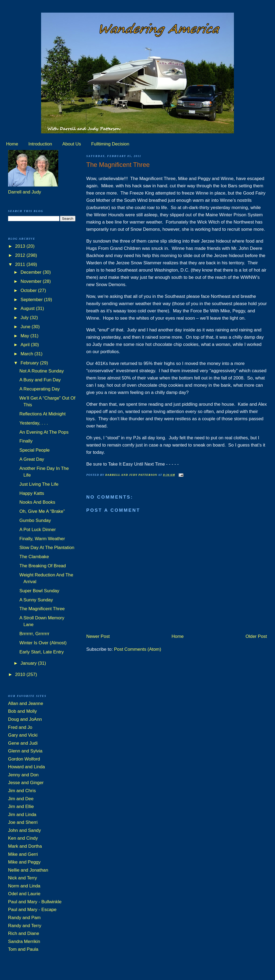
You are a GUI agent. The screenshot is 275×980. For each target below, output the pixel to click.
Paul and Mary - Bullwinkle (35, 902)
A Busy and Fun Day (40, 380)
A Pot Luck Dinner (37, 530)
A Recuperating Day (39, 389)
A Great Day (32, 459)
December (32, 272)
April (26, 345)
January (29, 663)
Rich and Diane (24, 933)
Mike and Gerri (23, 854)
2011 (21, 264)
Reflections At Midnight (42, 414)
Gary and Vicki (23, 735)
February (30, 363)
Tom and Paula (23, 949)
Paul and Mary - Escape (32, 910)
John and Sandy (24, 830)
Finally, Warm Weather (42, 539)
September (32, 300)
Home (12, 144)
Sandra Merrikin (24, 941)
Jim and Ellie (21, 807)
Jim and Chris (22, 791)
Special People (35, 450)
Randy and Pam (24, 918)
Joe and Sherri (23, 822)
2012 (21, 255)
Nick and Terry (23, 878)
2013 (21, 246)
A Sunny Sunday (36, 600)
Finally (26, 441)
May (25, 336)
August (28, 308)
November (32, 281)
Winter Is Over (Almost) (43, 643)
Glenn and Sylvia (25, 751)
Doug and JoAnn (25, 719)
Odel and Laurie (24, 894)
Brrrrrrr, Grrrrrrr (34, 634)
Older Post (256, 636)
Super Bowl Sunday (39, 591)
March (27, 354)
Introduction (40, 144)
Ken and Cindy (23, 838)
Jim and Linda (22, 815)
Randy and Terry (25, 926)
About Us (72, 144)
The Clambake (34, 557)
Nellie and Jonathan (28, 870)
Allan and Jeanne (26, 703)
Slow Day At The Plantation (47, 548)
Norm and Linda (24, 886)
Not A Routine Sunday (41, 371)
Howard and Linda (26, 767)
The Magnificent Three (42, 609)
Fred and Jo (20, 727)
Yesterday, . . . (34, 423)
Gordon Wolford (24, 759)
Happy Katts (32, 493)
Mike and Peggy (24, 862)
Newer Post (98, 636)
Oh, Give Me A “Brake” (42, 511)
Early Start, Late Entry (41, 652)
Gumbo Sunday (35, 520)
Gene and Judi (23, 743)
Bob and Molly (22, 711)
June (26, 327)
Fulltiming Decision (110, 144)
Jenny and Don (23, 775)
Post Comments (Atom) (138, 649)
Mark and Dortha (25, 846)
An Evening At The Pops (44, 432)
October (29, 290)
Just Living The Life (39, 484)
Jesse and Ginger (26, 783)
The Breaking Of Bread (43, 566)
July (25, 318)
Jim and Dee (21, 799)
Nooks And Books (37, 502)
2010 (21, 674)
